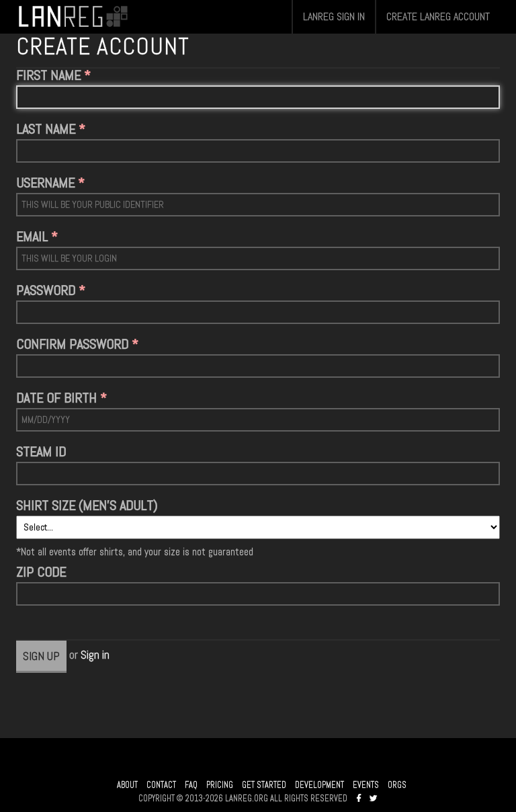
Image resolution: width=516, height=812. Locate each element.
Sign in (95, 654)
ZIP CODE (41, 572)
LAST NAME (46, 129)
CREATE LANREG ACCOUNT (438, 16)
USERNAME (45, 183)
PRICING (220, 785)
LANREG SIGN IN (334, 16)
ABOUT (127, 785)
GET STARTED (264, 785)
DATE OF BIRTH (56, 398)
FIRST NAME (48, 75)
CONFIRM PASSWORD (72, 344)
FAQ (191, 785)
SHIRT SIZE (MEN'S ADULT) (87, 505)
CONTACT (161, 785)
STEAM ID (41, 452)
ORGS (397, 785)
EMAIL (32, 237)
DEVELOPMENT (319, 785)
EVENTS (366, 785)
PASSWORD (46, 290)
